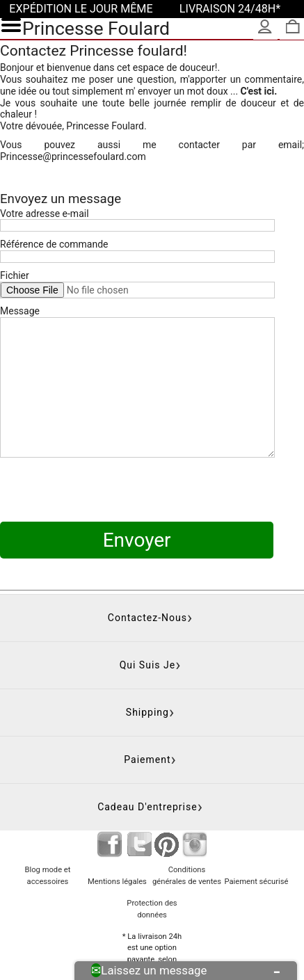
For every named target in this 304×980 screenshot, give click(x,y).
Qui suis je (148, 611)
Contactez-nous (147, 563)
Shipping (147, 658)
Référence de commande (54, 244)
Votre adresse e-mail (45, 214)
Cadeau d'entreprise (147, 753)
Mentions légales (117, 827)
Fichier (15, 275)
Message (20, 311)
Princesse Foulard (96, 28)
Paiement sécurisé (256, 827)
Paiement (147, 705)
